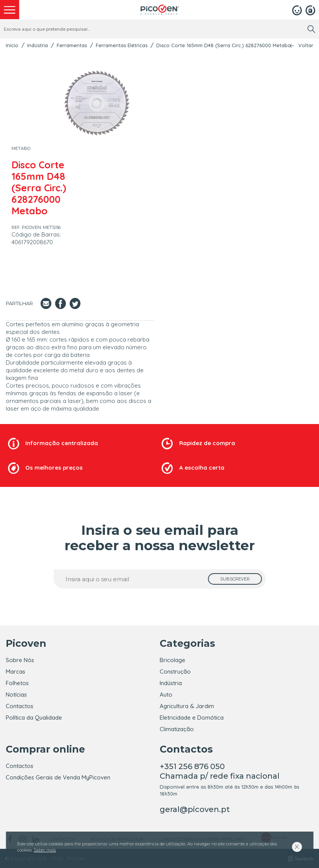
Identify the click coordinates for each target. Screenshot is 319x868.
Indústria (38, 45)
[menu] (10, 10)
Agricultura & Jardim (187, 706)
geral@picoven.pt (195, 809)
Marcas (16, 672)
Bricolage (173, 660)
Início (12, 45)
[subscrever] (235, 579)
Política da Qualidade (34, 718)
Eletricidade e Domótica (192, 718)
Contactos (20, 706)
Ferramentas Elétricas (122, 45)
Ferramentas (72, 45)
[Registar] (310, 10)
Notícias (16, 695)
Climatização (177, 729)
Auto (166, 695)
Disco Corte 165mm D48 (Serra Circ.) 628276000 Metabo (224, 45)
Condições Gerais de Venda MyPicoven (58, 777)
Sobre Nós (20, 660)
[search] (311, 29)
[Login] (297, 10)
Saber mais (45, 850)
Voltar (306, 45)
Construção (175, 672)
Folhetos (17, 683)
